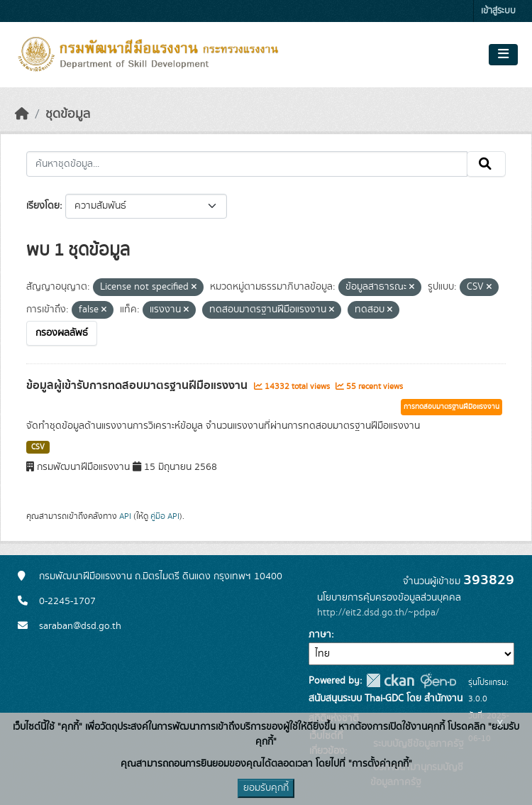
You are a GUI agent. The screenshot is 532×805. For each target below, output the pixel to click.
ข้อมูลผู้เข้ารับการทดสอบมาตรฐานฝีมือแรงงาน (138, 385)
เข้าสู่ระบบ (498, 11)
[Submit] (486, 164)
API (125, 516)
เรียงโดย (43, 206)
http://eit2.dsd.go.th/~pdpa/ (378, 613)
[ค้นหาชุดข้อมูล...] (247, 164)
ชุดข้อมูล (68, 114)
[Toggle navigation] (503, 55)
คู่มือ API (165, 516)
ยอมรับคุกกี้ (266, 788)
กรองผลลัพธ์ (62, 333)
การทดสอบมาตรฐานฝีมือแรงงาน (451, 407)
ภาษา (320, 635)
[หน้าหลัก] (22, 114)
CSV (38, 447)
